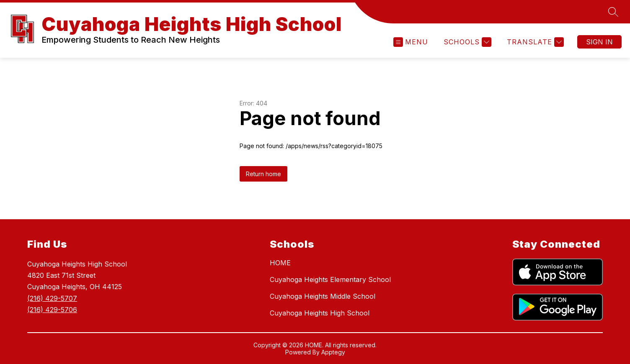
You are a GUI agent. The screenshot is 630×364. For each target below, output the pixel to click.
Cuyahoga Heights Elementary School (330, 279)
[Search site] (613, 12)
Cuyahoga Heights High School (320, 313)
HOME (280, 263)
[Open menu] (411, 42)
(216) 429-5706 (52, 310)
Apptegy (333, 352)
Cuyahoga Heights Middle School (323, 296)
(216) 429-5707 (52, 298)
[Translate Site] (534, 42)
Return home (263, 174)
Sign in (599, 42)
